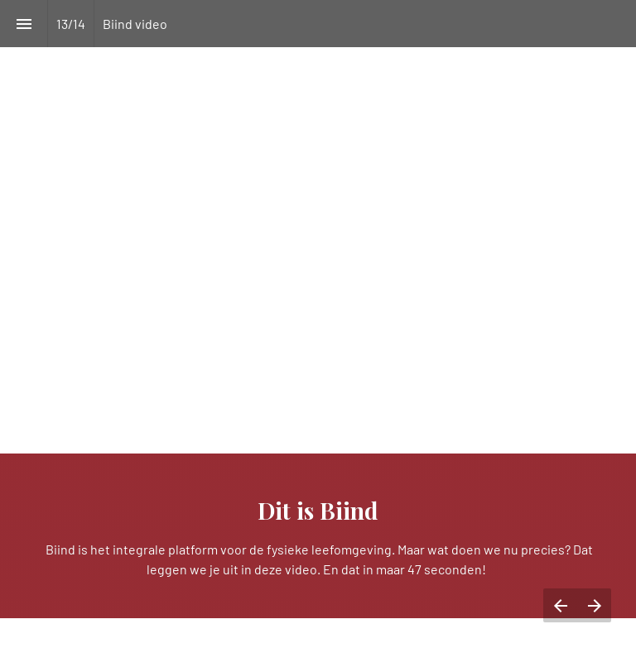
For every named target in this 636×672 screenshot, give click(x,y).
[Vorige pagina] (560, 605)
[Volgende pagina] (594, 605)
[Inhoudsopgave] (24, 24)
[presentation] (318, 336)
